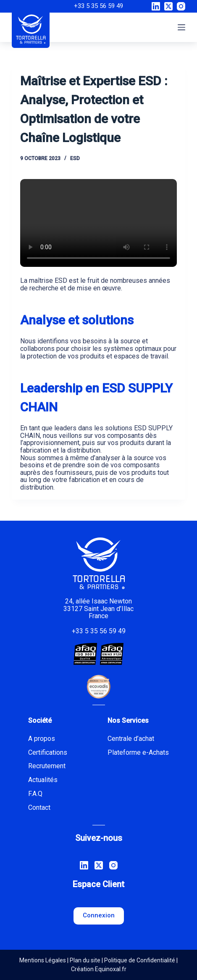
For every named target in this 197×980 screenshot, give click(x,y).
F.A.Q (35, 794)
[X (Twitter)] (168, 6)
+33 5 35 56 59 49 (98, 6)
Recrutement (47, 766)
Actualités (43, 780)
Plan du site (85, 960)
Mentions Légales (43, 960)
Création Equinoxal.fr (99, 969)
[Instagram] (181, 6)
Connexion (99, 915)
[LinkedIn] (156, 6)
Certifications (48, 752)
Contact (39, 807)
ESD (75, 158)
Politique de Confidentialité (140, 960)
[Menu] (181, 27)
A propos (42, 739)
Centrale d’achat (131, 739)
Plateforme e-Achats (138, 752)
